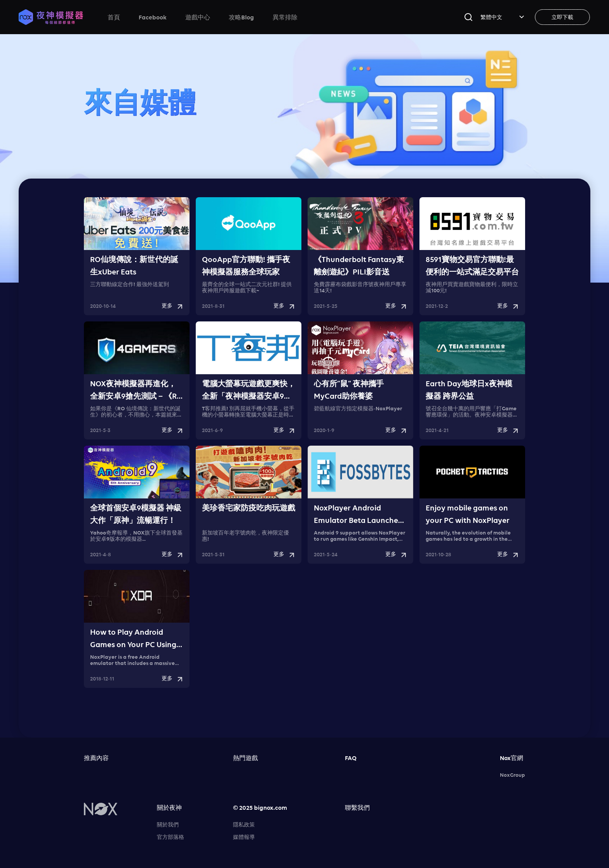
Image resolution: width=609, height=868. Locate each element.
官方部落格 (171, 837)
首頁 (114, 17)
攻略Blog (241, 17)
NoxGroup (512, 775)
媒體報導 (244, 837)
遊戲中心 (198, 17)
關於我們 (168, 825)
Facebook (153, 17)
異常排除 (285, 17)
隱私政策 (244, 825)
